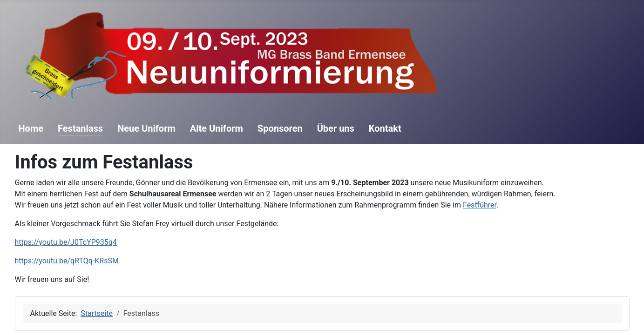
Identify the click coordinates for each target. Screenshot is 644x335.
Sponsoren (280, 128)
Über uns (336, 128)
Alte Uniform (217, 128)
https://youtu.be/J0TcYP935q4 (66, 242)
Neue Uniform (146, 128)
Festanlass (80, 128)
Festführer (480, 205)
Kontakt (385, 128)
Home (31, 128)
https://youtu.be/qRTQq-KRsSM (67, 261)
